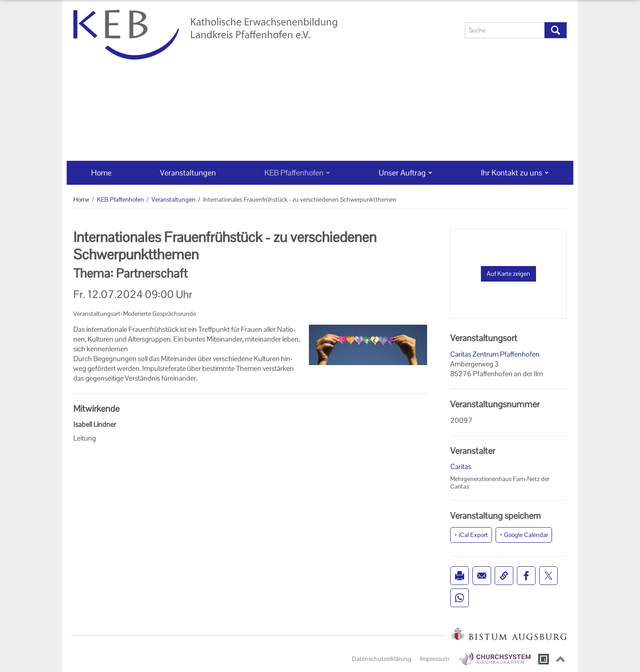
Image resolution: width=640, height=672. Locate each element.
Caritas (461, 467)
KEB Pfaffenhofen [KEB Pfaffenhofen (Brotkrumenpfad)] (120, 199)
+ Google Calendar (524, 535)
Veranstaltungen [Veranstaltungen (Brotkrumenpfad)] (174, 199)
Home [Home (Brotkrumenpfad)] (81, 199)
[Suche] (505, 30)
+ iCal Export (471, 535)
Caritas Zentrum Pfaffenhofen (495, 354)
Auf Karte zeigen (508, 274)
